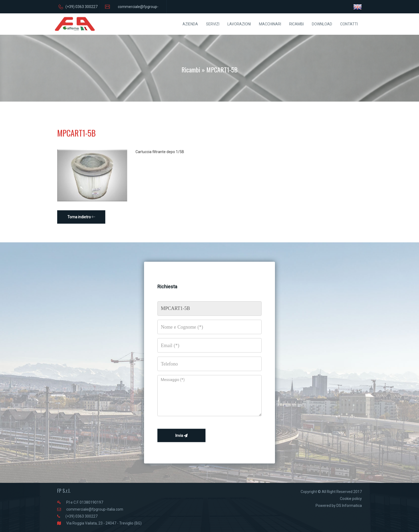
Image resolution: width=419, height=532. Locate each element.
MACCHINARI (270, 24)
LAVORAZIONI (239, 24)
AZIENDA (190, 24)
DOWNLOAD (322, 24)
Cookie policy (351, 499)
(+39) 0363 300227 (82, 516)
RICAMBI (296, 24)
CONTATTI (349, 24)
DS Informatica (349, 506)
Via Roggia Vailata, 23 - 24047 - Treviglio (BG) (104, 523)
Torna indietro (81, 217)
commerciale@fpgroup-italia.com (95, 509)
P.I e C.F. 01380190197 (85, 502)
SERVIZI (213, 24)
